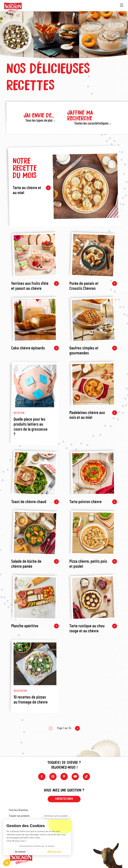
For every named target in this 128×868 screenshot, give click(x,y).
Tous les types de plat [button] (39, 121)
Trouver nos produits (19, 816)
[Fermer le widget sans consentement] (56, 816)
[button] (7, 863)
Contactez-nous (64, 799)
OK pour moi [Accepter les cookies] (54, 852)
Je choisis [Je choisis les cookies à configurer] (20, 852)
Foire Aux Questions (19, 810)
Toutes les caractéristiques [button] (91, 123)
